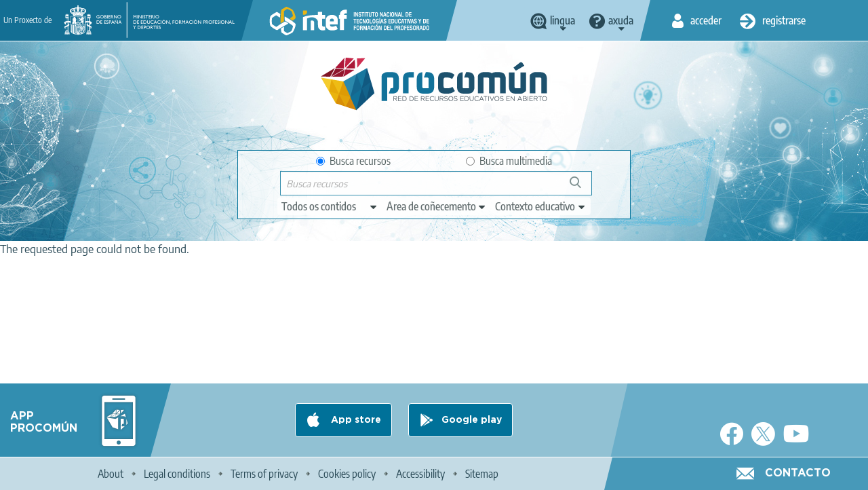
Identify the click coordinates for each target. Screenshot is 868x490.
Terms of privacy (264, 474)
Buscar (581, 188)
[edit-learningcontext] (541, 206)
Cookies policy (347, 474)
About (111, 474)
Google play (472, 420)
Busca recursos (353, 161)
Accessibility (420, 474)
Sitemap (482, 474)
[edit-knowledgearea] (437, 206)
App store (355, 420)
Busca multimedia (509, 161)
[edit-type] (330, 206)
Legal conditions (177, 474)
